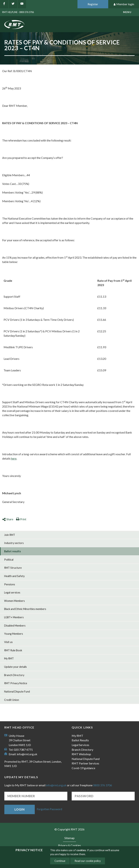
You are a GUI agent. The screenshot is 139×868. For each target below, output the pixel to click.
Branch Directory (14, 675)
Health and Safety (14, 576)
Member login (124, 4)
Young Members (14, 634)
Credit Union (12, 700)
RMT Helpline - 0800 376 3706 (18, 12)
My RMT (9, 658)
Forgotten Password (49, 809)
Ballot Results (80, 740)
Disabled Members (15, 626)
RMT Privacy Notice (16, 683)
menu (127, 12)
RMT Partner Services (85, 763)
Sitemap (69, 838)
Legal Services (80, 745)
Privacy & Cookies (69, 845)
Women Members (14, 601)
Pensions (10, 584)
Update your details (15, 667)
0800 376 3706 (103, 785)
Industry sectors (14, 543)
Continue (60, 861)
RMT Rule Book (13, 650)
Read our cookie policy (88, 861)
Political (9, 560)
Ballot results (12, 551)
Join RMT (10, 535)
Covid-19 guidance (83, 768)
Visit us (8, 642)
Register (93, 4)
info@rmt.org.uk (27, 754)
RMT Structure (13, 568)
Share (8, 519)
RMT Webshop (81, 754)
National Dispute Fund (17, 692)
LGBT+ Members (14, 617)
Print (21, 519)
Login (20, 809)
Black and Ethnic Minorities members (25, 609)
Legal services (12, 592)
